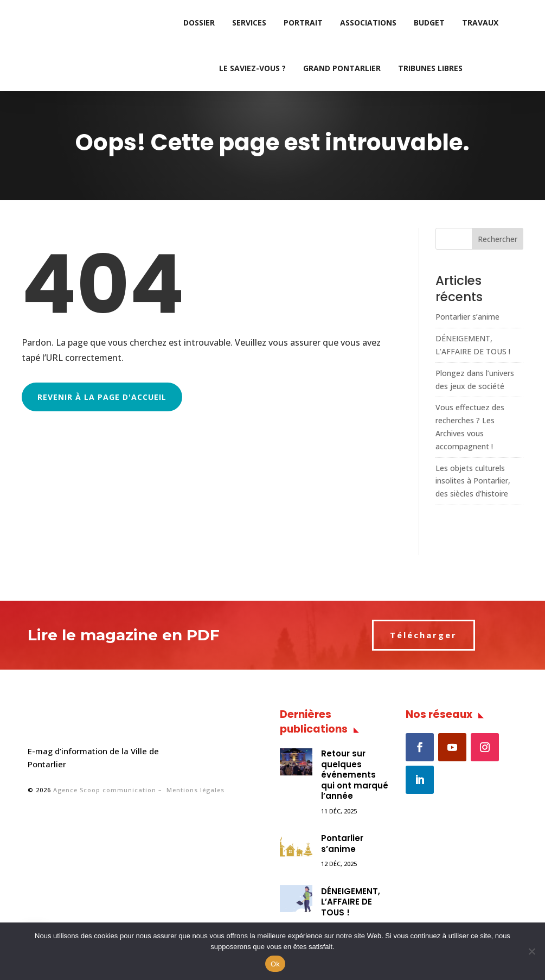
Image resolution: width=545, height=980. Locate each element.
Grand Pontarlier (342, 68)
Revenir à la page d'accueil (102, 397)
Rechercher (498, 239)
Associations (368, 23)
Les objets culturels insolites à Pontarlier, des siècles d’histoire (473, 481)
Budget (429, 23)
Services (249, 23)
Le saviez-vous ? (252, 68)
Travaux (480, 23)
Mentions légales (195, 790)
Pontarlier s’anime (467, 317)
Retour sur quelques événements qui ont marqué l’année (355, 775)
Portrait (303, 23)
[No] (531, 951)
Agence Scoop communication (105, 790)
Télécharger (424, 635)
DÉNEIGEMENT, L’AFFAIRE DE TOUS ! (351, 902)
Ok (275, 964)
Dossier (199, 23)
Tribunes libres (430, 68)
